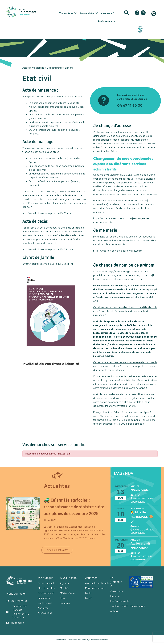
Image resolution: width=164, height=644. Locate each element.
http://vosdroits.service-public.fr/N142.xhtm (118, 251)
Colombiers (117, 591)
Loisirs (89, 598)
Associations (45, 613)
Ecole (88, 593)
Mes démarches (55, 68)
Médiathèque (67, 593)
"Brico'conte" (140, 490)
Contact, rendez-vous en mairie (128, 606)
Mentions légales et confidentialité (93, 640)
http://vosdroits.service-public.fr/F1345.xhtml (48, 264)
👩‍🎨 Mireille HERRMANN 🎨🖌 (142, 517)
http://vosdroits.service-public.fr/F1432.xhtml (47, 213)
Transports (44, 598)
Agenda (64, 583)
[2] (105, 315)
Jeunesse (107, 13)
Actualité (115, 611)
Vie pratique (66, 13)
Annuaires (43, 608)
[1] (153, 275)
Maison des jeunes (95, 588)
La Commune (105, 21)
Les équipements (120, 601)
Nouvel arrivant (46, 583)
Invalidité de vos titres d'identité (51, 364)
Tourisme (65, 603)
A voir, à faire (87, 13)
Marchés (65, 588)
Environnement (46, 593)
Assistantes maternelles (98, 583)
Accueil (26, 68)
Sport (63, 598)
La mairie (115, 596)
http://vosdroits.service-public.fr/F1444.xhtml (48, 249)
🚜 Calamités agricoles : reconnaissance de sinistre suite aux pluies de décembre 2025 (74, 507)
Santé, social (45, 603)
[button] (75, 13)
